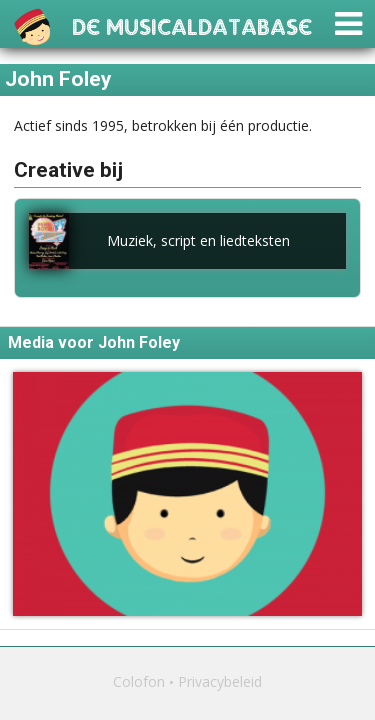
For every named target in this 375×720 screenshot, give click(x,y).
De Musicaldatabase (192, 24)
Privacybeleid (220, 681)
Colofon (139, 681)
